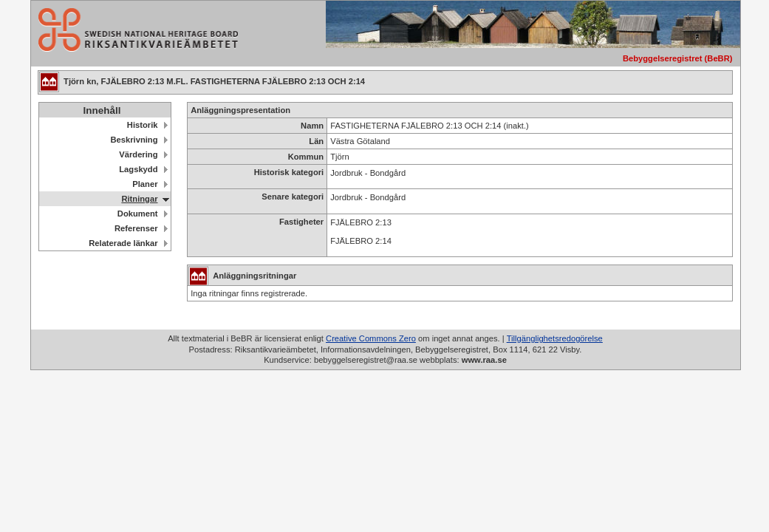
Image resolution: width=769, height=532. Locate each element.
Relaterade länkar (123, 243)
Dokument (138, 214)
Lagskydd (138, 169)
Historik (143, 125)
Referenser (136, 228)
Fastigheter (301, 222)
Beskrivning (134, 140)
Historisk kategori (289, 172)
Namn (312, 126)
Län (316, 141)
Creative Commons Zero (371, 338)
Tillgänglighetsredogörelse (555, 338)
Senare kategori (293, 197)
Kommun (306, 157)
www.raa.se (484, 360)
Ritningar (139, 199)
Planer (145, 184)
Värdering (138, 154)
